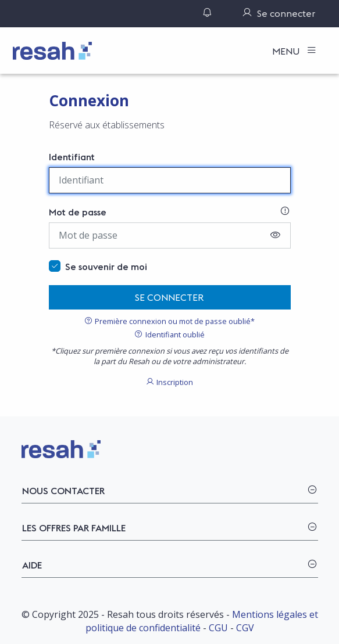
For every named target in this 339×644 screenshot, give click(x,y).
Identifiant (72, 157)
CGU (218, 628)
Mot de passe (78, 212)
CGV (245, 628)
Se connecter (169, 297)
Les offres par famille (74, 528)
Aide (32, 565)
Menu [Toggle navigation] (287, 51)
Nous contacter (63, 491)
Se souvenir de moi (106, 267)
